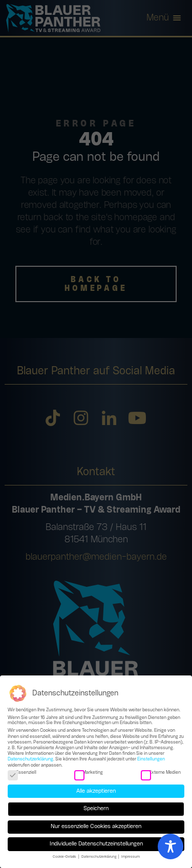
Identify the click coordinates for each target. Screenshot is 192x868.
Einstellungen (151, 760)
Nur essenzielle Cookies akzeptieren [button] (96, 828)
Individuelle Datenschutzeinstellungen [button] (96, 844)
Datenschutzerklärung (30, 760)
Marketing (89, 773)
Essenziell (22, 773)
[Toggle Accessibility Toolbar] (170, 846)
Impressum (131, 857)
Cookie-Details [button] (65, 857)
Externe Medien (161, 773)
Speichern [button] (96, 810)
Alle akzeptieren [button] (96, 792)
